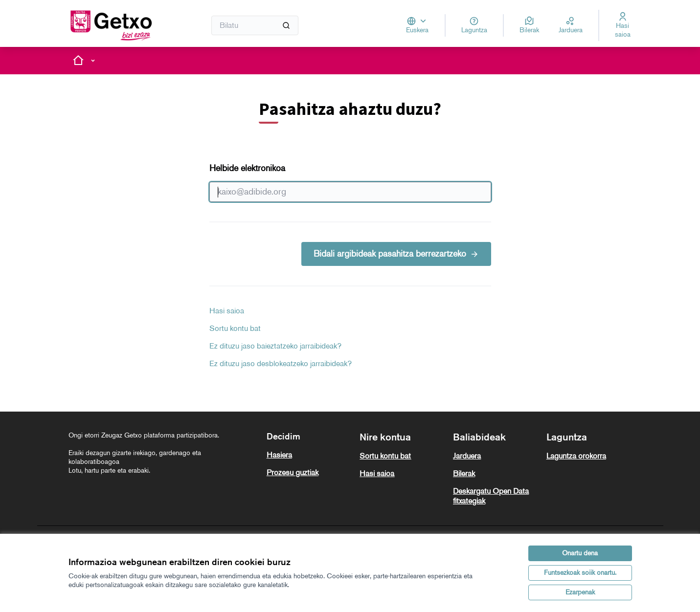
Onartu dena (580, 553)
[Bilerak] (529, 25)
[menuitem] (309, 455)
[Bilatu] (255, 25)
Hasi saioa (227, 311)
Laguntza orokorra (576, 456)
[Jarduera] (571, 25)
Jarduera (467, 456)
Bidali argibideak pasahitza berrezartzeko (396, 254)
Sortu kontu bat (235, 328)
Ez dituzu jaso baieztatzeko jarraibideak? (275, 346)
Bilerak (464, 473)
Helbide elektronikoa (350, 182)
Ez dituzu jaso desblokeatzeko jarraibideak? (281, 363)
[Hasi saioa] (623, 25)
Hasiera (279, 455)
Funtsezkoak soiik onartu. (580, 573)
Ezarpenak (580, 592)
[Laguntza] (474, 25)
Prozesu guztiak (293, 472)
